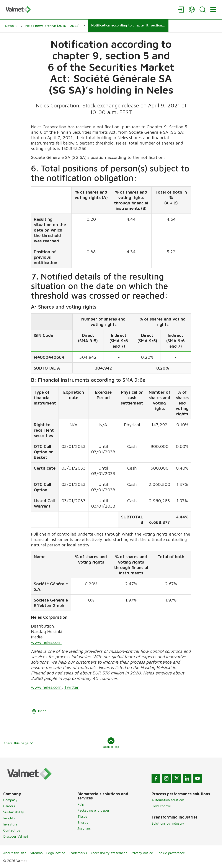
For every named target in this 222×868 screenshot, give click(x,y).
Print (39, 711)
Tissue (82, 816)
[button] (11, 26)
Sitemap (36, 853)
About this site (15, 853)
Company (10, 800)
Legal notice (56, 853)
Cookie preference (171, 853)
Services (84, 829)
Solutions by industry (168, 823)
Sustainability (14, 812)
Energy (83, 822)
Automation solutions (168, 800)
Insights (9, 818)
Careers (9, 806)
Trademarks (78, 853)
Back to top (111, 743)
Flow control (161, 806)
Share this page (18, 743)
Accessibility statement (109, 853)
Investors (10, 824)
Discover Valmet (16, 836)
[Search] (202, 10)
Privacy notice (142, 853)
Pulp (81, 804)
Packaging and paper (93, 810)
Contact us (12, 830)
